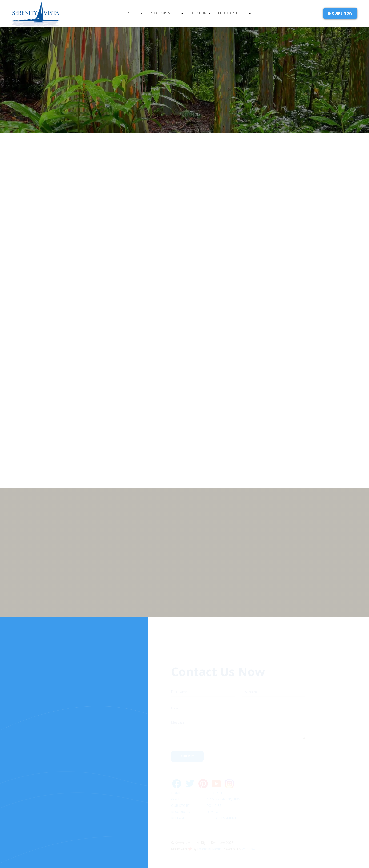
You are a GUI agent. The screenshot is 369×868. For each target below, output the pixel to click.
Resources (181, 794)
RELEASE (178, 800)
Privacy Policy (277, 403)
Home (176, 775)
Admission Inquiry (223, 781)
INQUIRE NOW (340, 13)
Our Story (180, 788)
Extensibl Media (209, 831)
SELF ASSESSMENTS (223, 800)
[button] (136, 14)
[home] (36, 13)
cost (175, 781)
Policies (214, 788)
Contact (215, 775)
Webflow (249, 831)
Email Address (243, 381)
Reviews (214, 794)
